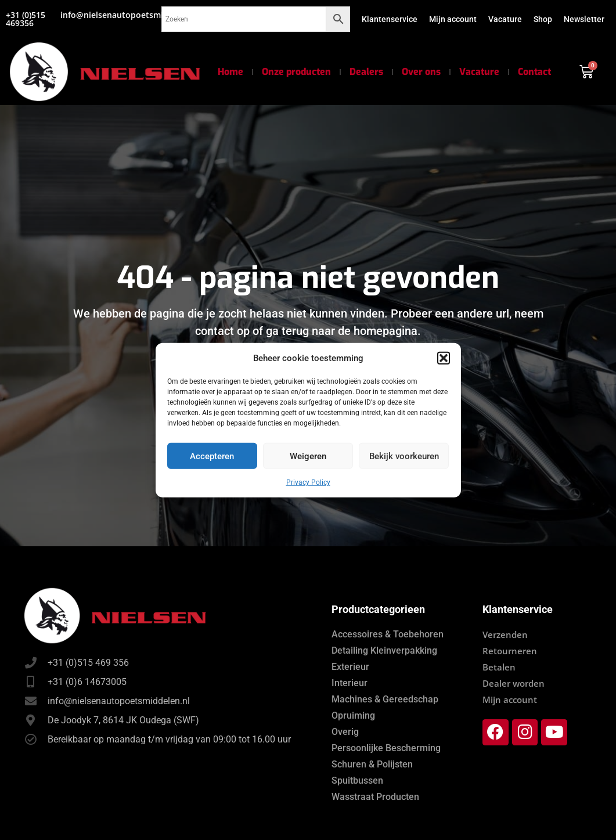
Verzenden (505, 634)
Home (230, 72)
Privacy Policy (308, 482)
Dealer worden (514, 683)
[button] (444, 358)
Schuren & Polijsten (372, 764)
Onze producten (296, 72)
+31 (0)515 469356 (26, 19)
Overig (345, 732)
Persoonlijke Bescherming (386, 748)
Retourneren (510, 651)
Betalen (499, 667)
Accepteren (212, 456)
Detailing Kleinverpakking (384, 650)
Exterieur (350, 667)
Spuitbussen (357, 780)
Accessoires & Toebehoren (388, 634)
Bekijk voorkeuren (404, 456)
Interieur (350, 683)
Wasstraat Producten (375, 797)
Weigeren (308, 456)
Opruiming (353, 715)
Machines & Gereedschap (385, 699)
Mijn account (453, 19)
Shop (543, 19)
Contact (534, 72)
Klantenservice (390, 19)
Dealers (366, 72)
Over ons (421, 72)
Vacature (505, 19)
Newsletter (584, 19)
